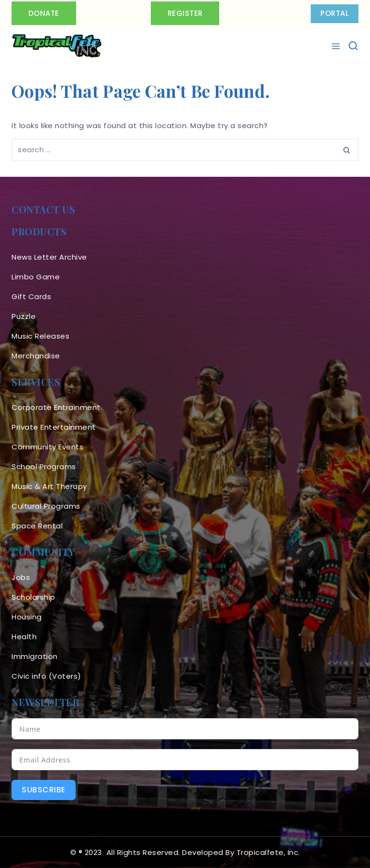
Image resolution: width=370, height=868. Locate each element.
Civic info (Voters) (46, 676)
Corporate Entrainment (56, 407)
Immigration (35, 656)
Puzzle (24, 316)
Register (185, 13)
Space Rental (37, 526)
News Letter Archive (49, 257)
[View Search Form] (353, 46)
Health (24, 637)
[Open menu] (337, 46)
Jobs (21, 577)
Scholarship (33, 597)
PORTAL (335, 13)
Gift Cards (31, 296)
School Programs (44, 467)
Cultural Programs (46, 506)
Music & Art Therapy (49, 486)
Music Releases (40, 336)
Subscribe (44, 790)
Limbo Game (36, 277)
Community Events (47, 447)
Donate (44, 13)
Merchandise (36, 356)
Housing (27, 617)
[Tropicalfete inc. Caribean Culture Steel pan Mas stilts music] (57, 46)
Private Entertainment (54, 427)
